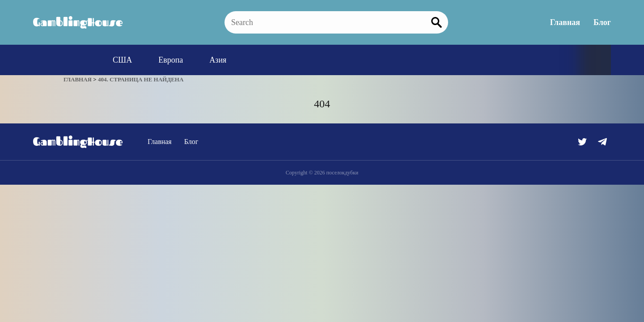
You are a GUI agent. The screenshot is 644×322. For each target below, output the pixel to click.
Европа (171, 60)
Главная (565, 22)
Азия (218, 60)
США (122, 60)
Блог (602, 22)
